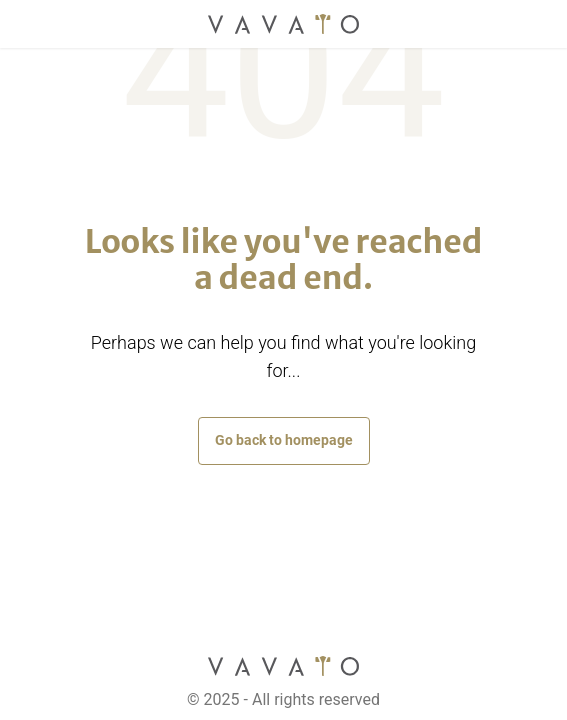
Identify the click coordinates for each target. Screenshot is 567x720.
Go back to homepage (284, 440)
